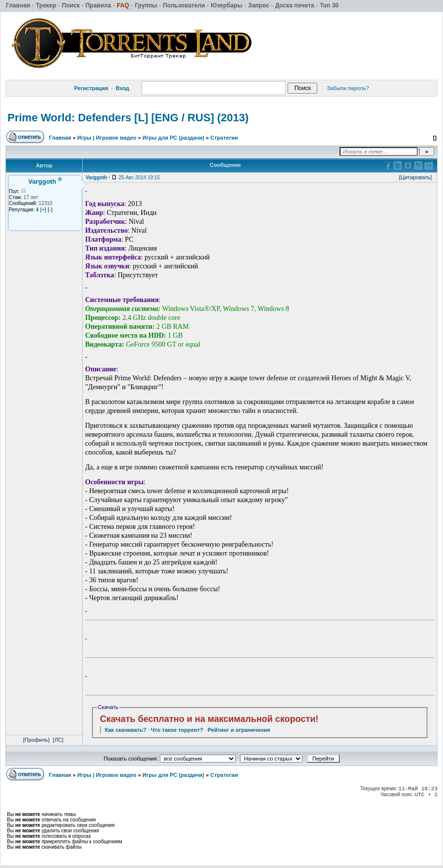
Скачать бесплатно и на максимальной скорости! (209, 719)
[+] (43, 209)
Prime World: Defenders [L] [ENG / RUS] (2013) (128, 118)
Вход (123, 88)
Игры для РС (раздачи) (173, 138)
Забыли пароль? (348, 88)
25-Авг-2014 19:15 (139, 178)
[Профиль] (37, 740)
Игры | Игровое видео (107, 138)
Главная (60, 138)
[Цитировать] (415, 177)
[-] (50, 209)
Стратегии (224, 138)
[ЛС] (58, 740)
